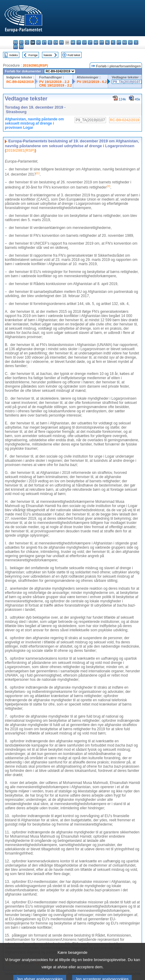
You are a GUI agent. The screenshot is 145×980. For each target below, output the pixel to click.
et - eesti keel (44, 42)
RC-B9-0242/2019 (20, 82)
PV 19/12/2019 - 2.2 (54, 82)
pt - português (119, 42)
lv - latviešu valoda (84, 42)
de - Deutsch (39, 42)
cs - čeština (27, 42)
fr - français (61, 42)
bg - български (16, 42)
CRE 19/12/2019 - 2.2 (56, 85)
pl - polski (113, 42)
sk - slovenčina (130, 42)
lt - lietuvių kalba (90, 42)
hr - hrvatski (73, 42)
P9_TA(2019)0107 (127, 82)
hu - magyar (96, 42)
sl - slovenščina (136, 42)
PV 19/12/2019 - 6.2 (92, 82)
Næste (48, 55)
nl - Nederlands (107, 42)
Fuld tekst (74, 55)
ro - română (125, 42)
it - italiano (79, 42)
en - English (56, 42)
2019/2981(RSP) (35, 65)
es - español (21, 42)
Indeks (14, 55)
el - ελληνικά (50, 42)
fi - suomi (16, 47)
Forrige (33, 55)
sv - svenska (21, 47)
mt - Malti (102, 42)
